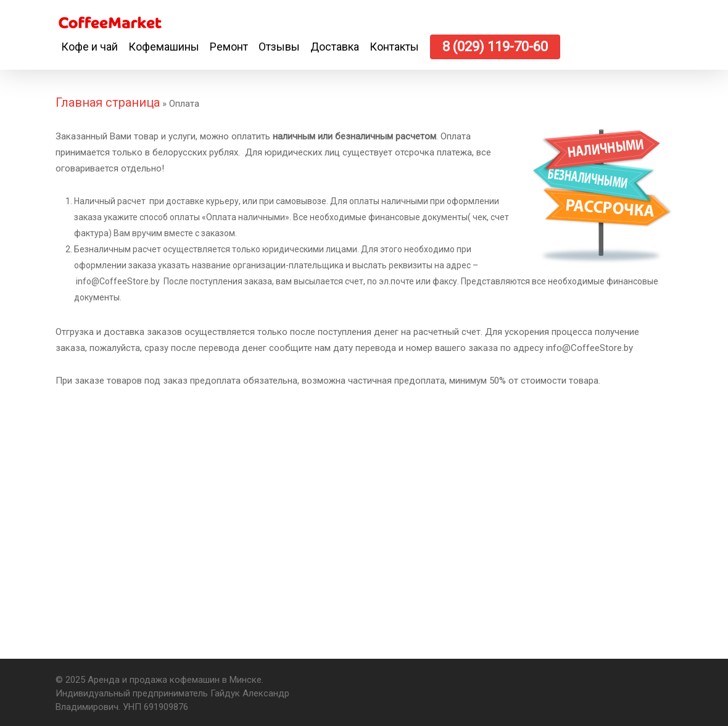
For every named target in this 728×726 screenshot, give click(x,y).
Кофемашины (164, 47)
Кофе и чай (89, 47)
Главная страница (108, 102)
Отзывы (279, 47)
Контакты (394, 47)
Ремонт (229, 47)
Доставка (335, 47)
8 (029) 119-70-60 (495, 47)
